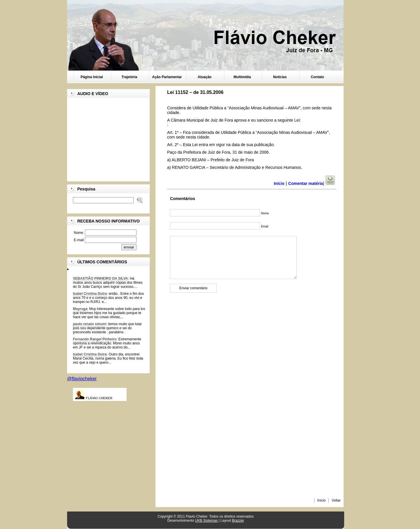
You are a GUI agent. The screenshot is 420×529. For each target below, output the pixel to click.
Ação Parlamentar (167, 77)
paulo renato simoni (90, 324)
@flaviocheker (82, 379)
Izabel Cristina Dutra (90, 294)
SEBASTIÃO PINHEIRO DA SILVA (100, 278)
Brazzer (238, 521)
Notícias (280, 77)
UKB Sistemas (206, 521)
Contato (317, 77)
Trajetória (129, 77)
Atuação (205, 77)
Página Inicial (92, 77)
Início (322, 500)
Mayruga (80, 309)
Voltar (336, 500)
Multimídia (242, 77)
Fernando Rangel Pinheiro (95, 339)
